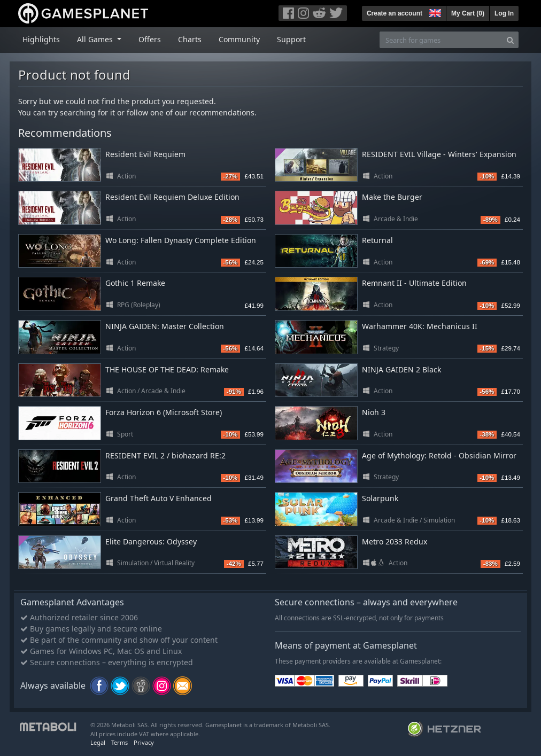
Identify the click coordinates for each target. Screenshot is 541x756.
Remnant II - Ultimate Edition (414, 283)
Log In (504, 13)
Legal (98, 742)
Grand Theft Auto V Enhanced (159, 498)
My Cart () (468, 13)
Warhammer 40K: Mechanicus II (420, 326)
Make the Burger (392, 197)
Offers (150, 39)
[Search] (510, 40)
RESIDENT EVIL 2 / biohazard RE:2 (165, 455)
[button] (434, 12)
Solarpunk (380, 498)
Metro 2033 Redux (395, 541)
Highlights (41, 39)
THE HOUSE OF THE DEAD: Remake (167, 369)
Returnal (377, 240)
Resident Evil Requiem (145, 154)
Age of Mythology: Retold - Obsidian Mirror (439, 455)
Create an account (395, 13)
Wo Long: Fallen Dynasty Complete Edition (181, 240)
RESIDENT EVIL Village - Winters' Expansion (439, 154)
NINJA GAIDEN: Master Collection (165, 326)
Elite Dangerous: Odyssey (151, 541)
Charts (190, 39)
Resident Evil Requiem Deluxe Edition (172, 197)
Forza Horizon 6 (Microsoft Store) (164, 412)
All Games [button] (96, 39)
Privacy (144, 742)
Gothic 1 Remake (135, 283)
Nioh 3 (374, 412)
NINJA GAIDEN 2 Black (401, 369)
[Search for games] (441, 40)
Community (239, 39)
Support (291, 39)
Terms (119, 742)
